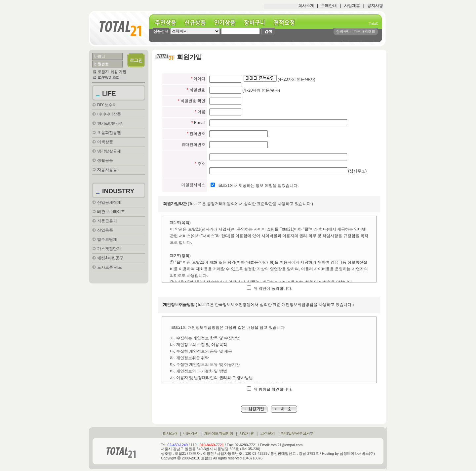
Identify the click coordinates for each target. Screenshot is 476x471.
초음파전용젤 (109, 133)
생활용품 (105, 160)
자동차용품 (107, 170)
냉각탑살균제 (109, 151)
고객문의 (267, 433)
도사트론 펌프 (110, 267)
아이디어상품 (109, 114)
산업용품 (105, 230)
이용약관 (190, 433)
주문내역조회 (364, 31)
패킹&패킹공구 (110, 258)
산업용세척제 (109, 202)
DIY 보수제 (107, 105)
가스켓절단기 (109, 249)
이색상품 (105, 142)
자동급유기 (107, 221)
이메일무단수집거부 (297, 433)
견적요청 (287, 23)
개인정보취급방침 (218, 433)
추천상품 (168, 23)
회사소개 (306, 6)
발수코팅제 (107, 239)
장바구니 (257, 23)
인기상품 (227, 23)
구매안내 (329, 6)
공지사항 (375, 6)
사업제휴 (352, 6)
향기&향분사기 (110, 123)
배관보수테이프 (111, 212)
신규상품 (197, 23)
